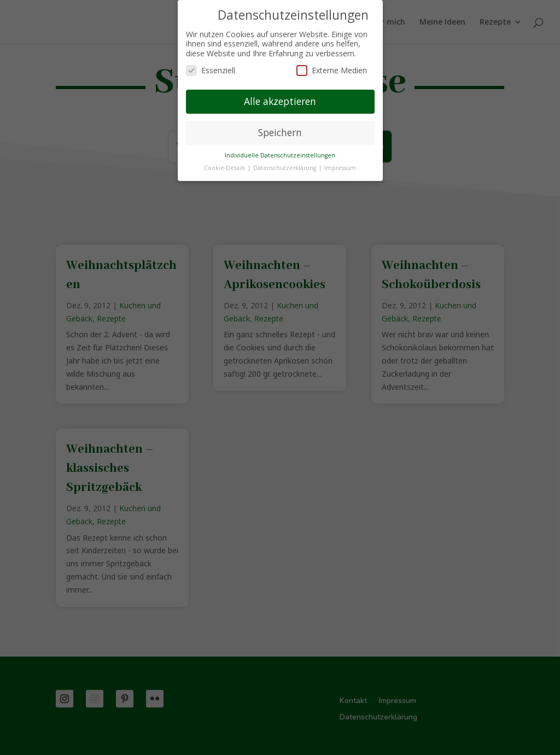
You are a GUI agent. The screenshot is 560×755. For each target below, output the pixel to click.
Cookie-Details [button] (225, 168)
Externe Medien (332, 70)
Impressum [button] (340, 168)
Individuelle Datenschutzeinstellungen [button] (280, 155)
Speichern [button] (280, 132)
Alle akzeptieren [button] (280, 101)
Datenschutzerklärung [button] (285, 168)
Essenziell (211, 70)
